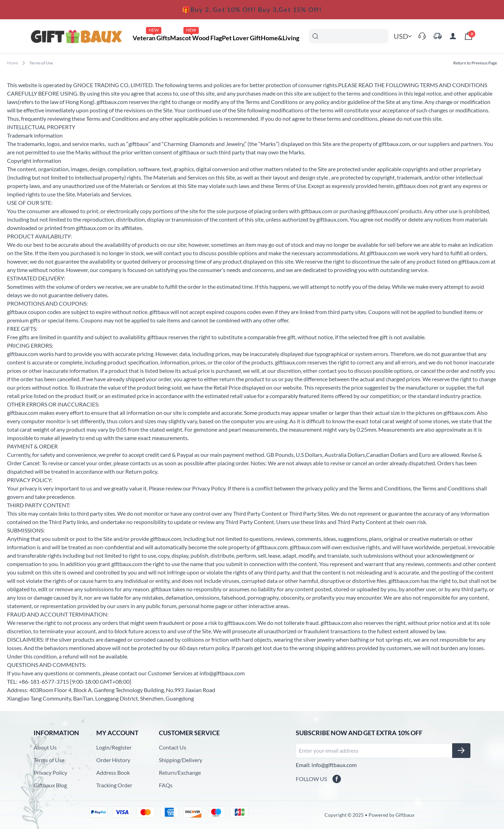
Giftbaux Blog (50, 785)
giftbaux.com (112, 102)
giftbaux (138, 144)
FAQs (166, 785)
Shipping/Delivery (181, 760)
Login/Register (114, 747)
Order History (113, 760)
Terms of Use (49, 760)
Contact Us (173, 747)
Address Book (113, 772)
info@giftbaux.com (222, 673)
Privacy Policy (50, 772)
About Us (45, 747)
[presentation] (468, 36)
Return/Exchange (180, 772)
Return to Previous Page (475, 63)
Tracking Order (114, 785)
